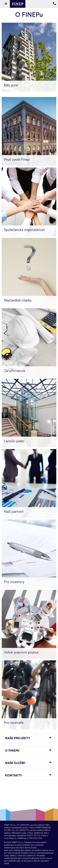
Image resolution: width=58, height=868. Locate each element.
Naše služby (15, 763)
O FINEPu (12, 751)
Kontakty (13, 776)
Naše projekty (17, 738)
